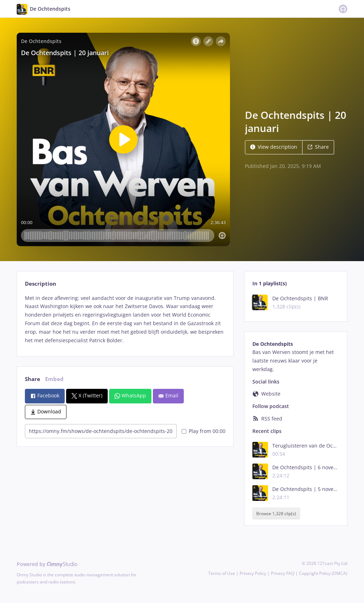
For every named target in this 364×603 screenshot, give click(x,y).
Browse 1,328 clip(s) (276, 514)
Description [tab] (41, 284)
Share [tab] (33, 379)
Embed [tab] (54, 379)
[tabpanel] (125, 319)
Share (318, 147)
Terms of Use (222, 573)
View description (274, 147)
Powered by (47, 564)
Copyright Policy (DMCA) (323, 573)
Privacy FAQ (283, 573)
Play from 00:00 (204, 431)
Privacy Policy (253, 573)
